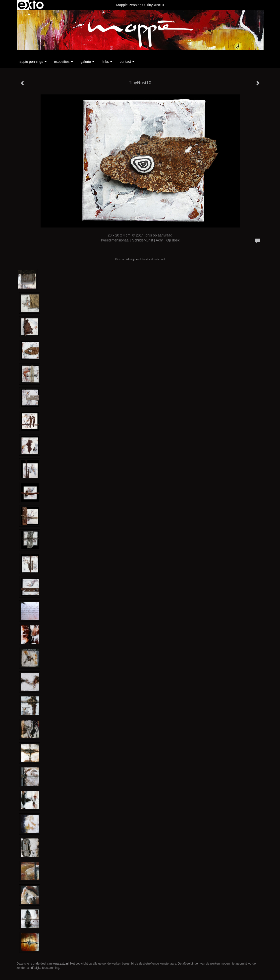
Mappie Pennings (130, 5)
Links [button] (107, 62)
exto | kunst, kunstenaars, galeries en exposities (31, 5)
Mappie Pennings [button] (32, 62)
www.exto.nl (60, 964)
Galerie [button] (87, 62)
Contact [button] (127, 62)
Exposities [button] (63, 62)
